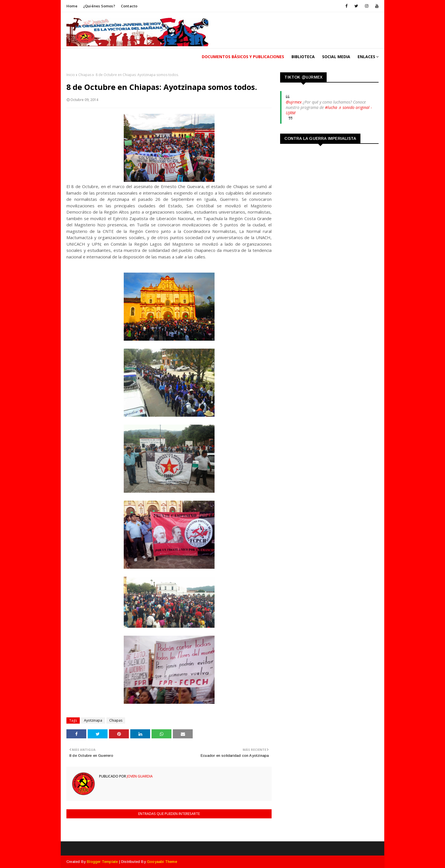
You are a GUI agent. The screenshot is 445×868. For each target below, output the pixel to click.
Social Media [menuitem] (336, 57)
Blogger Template (102, 862)
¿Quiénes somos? (99, 6)
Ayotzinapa (93, 720)
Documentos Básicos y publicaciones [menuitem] (243, 57)
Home (72, 6)
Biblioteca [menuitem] (303, 57)
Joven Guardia (139, 776)
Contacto (129, 6)
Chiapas (85, 75)
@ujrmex (294, 102)
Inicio (71, 75)
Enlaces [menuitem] (366, 57)
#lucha (331, 107)
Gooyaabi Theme (162, 862)
